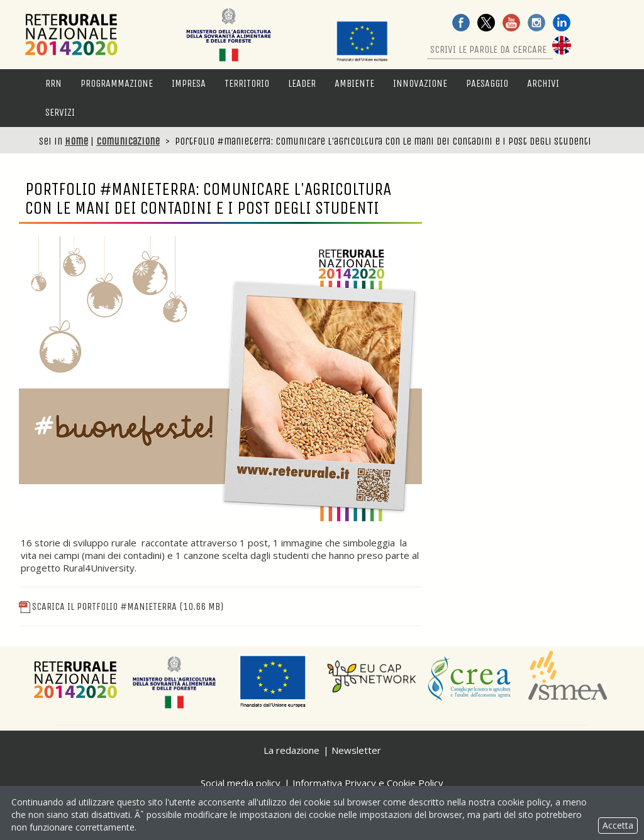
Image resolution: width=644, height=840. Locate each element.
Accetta (618, 825)
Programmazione (117, 83)
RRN (53, 83)
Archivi (543, 83)
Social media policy (241, 783)
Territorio (247, 83)
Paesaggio (487, 83)
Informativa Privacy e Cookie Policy (368, 783)
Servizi (60, 112)
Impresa (189, 83)
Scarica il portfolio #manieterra (121, 606)
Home (76, 141)
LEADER (302, 83)
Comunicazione (128, 141)
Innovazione (420, 83)
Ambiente (354, 83)
